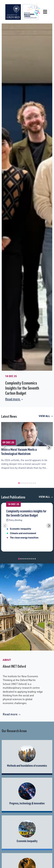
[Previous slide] (5, 447)
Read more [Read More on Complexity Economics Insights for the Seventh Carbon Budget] (14, 399)
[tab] (19, 483)
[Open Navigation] (45, 12)
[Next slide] (49, 447)
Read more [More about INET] (12, 714)
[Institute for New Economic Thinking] (23, 11)
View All (46, 416)
